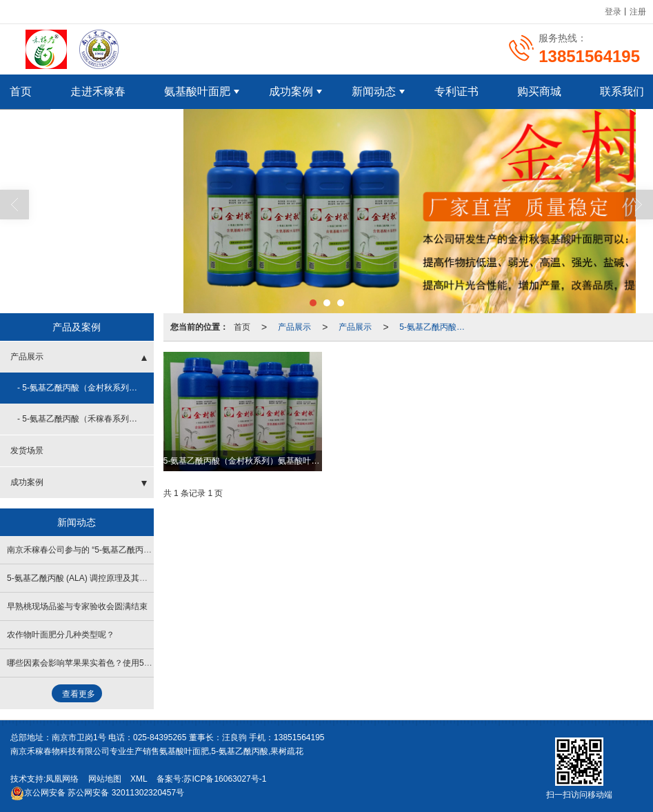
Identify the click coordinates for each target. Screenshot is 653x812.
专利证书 (456, 91)
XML (139, 778)
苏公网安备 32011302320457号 (97, 792)
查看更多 (79, 693)
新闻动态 (374, 91)
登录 (613, 11)
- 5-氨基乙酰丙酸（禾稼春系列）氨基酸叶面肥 (86, 418)
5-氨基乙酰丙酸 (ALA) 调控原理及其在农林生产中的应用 (110, 577)
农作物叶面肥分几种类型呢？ (61, 634)
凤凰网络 (62, 778)
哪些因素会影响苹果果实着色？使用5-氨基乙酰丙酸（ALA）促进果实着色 (142, 662)
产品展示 (294, 326)
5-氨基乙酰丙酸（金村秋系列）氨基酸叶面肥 (436, 326)
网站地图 (105, 778)
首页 (242, 326)
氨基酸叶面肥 (197, 91)
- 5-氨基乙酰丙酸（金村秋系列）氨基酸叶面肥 (86, 387)
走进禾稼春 (98, 91)
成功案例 (291, 91)
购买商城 (539, 91)
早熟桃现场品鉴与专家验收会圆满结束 (77, 606)
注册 (638, 11)
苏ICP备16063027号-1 (225, 778)
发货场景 (27, 450)
